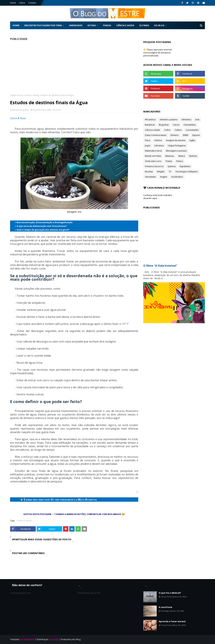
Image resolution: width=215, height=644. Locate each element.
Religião (161, 172)
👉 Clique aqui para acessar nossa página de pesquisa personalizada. (158, 53)
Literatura (159, 146)
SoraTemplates (27, 639)
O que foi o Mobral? (170, 593)
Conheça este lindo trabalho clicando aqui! (158, 197)
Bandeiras (150, 125)
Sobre (22, 3)
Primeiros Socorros (154, 166)
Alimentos (186, 120)
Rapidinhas (185, 166)
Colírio (167, 130)
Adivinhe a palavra (169, 120)
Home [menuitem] (16, 25)
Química (172, 166)
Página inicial (16, 95)
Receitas (149, 172)
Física (148, 140)
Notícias (193, 156)
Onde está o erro (153, 161)
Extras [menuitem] (92, 25)
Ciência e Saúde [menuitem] (125, 25)
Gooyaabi (54, 639)
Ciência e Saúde (31, 95)
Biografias (164, 125)
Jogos (148, 146)
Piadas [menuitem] (107, 25)
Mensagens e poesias (176, 151)
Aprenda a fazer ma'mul (172, 621)
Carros (176, 125)
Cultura (178, 130)
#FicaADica (150, 120)
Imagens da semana (176, 140)
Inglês (192, 140)
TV (170, 172)
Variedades (150, 177)
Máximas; (170, 156)
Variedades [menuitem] (76, 25)
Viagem (164, 177)
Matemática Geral (153, 151)
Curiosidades (192, 130)
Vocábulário (177, 177)
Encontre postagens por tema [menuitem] (43, 25)
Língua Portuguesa (177, 146)
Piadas (169, 161)
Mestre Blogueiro (21, 110)
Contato (32, 3)
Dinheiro (175, 135)
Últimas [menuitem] (144, 25)
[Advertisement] (74, 67)
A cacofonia (165, 607)
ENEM (186, 135)
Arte (197, 120)
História (158, 140)
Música (182, 156)
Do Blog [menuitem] (159, 25)
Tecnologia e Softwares (186, 172)
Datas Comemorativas (156, 135)
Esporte (196, 135)
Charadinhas (190, 125)
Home (13, 3)
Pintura (180, 161)
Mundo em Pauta (153, 156)
